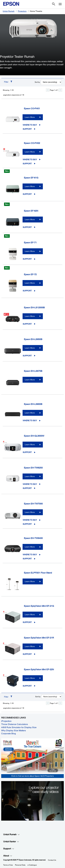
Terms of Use (8, 865)
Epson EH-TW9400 (33, 538)
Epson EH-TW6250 (33, 468)
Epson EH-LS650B (33, 339)
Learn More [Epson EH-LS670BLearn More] (30, 380)
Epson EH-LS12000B (34, 308)
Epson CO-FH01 (32, 108)
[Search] (54, 4)
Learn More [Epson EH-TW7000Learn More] (30, 512)
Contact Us (52, 860)
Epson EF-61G (31, 178)
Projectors (22, 11)
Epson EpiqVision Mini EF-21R (39, 638)
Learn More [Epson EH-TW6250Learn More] (30, 476)
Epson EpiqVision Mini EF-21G (39, 606)
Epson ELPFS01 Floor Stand (38, 573)
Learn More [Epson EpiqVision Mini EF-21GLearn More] (30, 614)
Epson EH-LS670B (33, 371)
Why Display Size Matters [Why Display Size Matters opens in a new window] (14, 730)
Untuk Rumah (9, 11)
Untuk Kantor (11, 842)
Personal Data (20, 865)
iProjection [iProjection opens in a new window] (6, 721)
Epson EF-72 (30, 274)
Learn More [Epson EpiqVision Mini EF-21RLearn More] (30, 646)
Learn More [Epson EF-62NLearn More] (30, 219)
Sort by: (37, 82)
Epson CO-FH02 (32, 143)
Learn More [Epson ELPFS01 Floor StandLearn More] (30, 581)
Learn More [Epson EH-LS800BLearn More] (30, 413)
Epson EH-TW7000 (33, 504)
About (8, 856)
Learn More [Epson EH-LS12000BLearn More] (30, 316)
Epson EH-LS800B (33, 404)
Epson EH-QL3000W (34, 436)
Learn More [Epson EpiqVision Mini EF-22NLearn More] (30, 678)
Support (27, 129)
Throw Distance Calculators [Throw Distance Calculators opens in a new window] (15, 724)
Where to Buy (30, 125)
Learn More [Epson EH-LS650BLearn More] (30, 348)
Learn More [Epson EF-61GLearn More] (30, 186)
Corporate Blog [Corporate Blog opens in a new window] (9, 733)
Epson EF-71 (30, 243)
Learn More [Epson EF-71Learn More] (30, 251)
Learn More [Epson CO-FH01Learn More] (30, 117)
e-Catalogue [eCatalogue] (32, 865)
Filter (6, 82)
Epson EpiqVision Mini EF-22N (39, 669)
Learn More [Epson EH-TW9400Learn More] (30, 547)
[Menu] (60, 4)
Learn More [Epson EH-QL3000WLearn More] (30, 444)
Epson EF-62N (31, 211)
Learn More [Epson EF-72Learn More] (30, 283)
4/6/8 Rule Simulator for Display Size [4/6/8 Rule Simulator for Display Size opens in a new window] (19, 727)
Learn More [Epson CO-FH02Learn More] (30, 152)
